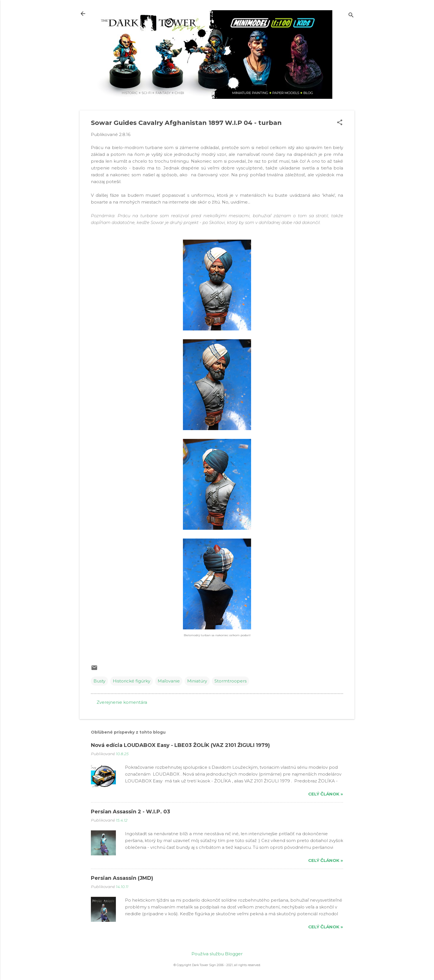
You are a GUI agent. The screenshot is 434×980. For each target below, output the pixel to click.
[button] (340, 123)
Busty (99, 681)
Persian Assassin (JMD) (122, 878)
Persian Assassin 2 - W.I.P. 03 (131, 812)
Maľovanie (169, 681)
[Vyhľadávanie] (351, 15)
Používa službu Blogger (217, 954)
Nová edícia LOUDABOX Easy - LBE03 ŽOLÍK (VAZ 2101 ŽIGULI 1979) (180, 745)
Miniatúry (197, 681)
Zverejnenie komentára (122, 702)
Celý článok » (326, 794)
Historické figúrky (132, 681)
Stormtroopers (230, 681)
